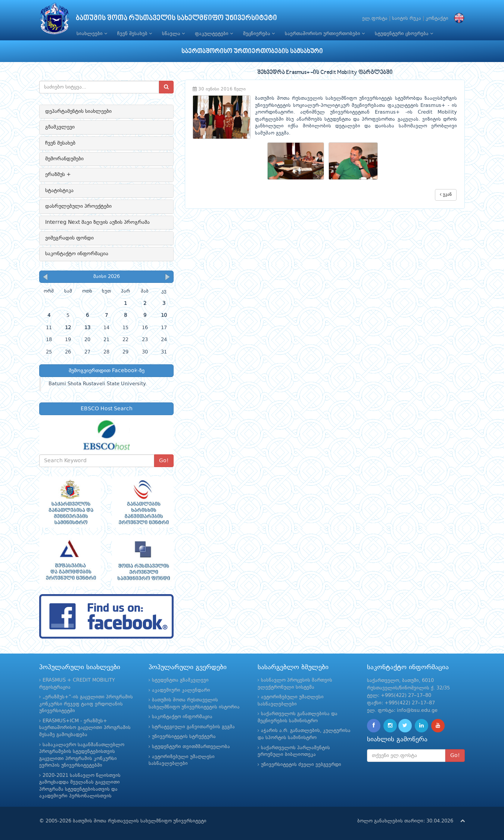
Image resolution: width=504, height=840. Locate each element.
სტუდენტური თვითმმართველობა (191, 747)
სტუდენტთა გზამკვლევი (180, 680)
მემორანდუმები (64, 159)
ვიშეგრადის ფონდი (69, 238)
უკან (446, 194)
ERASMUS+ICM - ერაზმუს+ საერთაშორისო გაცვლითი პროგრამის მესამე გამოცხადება (85, 728)
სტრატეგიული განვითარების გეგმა (193, 727)
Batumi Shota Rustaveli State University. (98, 384)
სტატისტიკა (59, 191)
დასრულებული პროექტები (78, 206)
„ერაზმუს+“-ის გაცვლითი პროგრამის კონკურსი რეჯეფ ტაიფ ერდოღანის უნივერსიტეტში (86, 704)
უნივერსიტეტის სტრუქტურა (184, 737)
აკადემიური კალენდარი (181, 690)
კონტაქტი (437, 18)
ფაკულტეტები (214, 34)
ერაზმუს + (58, 175)
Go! (164, 461)
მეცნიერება (259, 34)
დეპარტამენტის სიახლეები (78, 111)
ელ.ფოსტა (375, 18)
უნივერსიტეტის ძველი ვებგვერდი (301, 765)
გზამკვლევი (60, 127)
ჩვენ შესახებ (135, 34)
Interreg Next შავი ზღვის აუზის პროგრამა (97, 222)
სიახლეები (92, 34)
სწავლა (173, 34)
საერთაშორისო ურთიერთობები (325, 34)
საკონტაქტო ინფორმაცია (77, 254)
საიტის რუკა (407, 18)
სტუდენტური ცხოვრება (404, 34)
